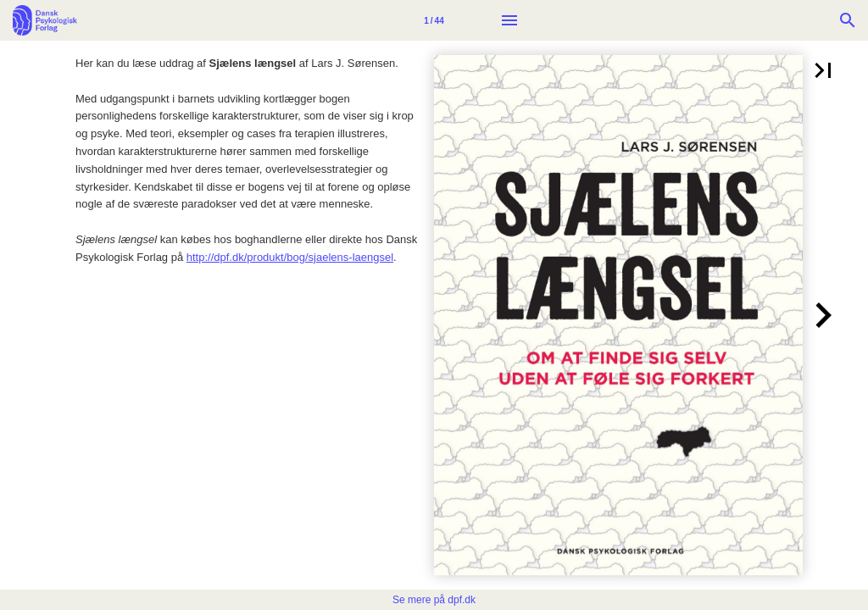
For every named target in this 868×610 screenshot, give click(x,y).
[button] (823, 70)
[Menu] (509, 20)
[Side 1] (434, 20)
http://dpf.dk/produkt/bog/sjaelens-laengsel (290, 257)
